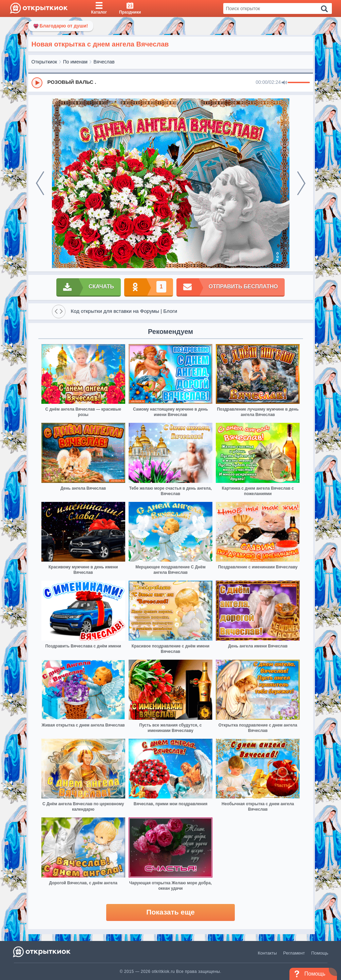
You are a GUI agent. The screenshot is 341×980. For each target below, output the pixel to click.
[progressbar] (299, 83)
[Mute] (284, 83)
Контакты (267, 953)
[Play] (37, 83)
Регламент (294, 953)
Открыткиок (44, 62)
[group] (171, 82)
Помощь (320, 953)
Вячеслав (104, 62)
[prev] (40, 183)
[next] (301, 183)
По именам (75, 62)
